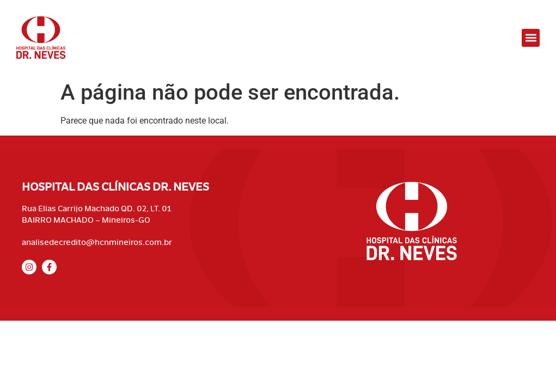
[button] (531, 38)
